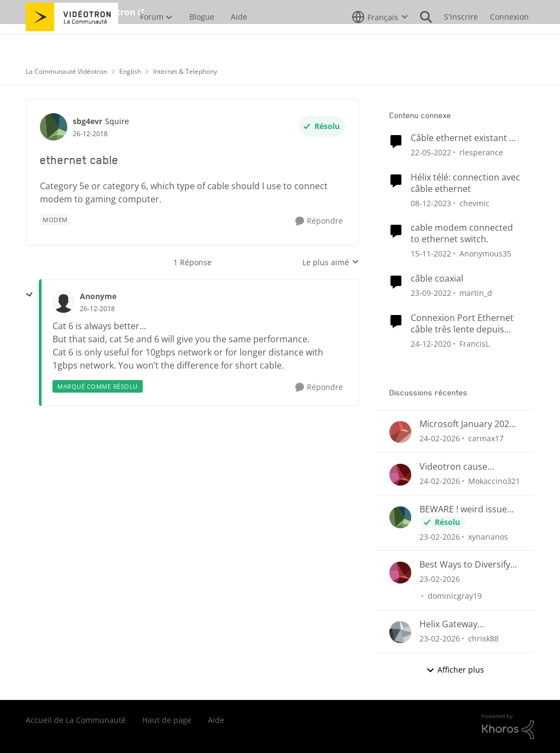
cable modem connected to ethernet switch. (462, 234)
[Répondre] (319, 221)
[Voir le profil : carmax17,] (400, 432)
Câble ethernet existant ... (463, 138)
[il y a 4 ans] (431, 152)
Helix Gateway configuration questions (469, 624)
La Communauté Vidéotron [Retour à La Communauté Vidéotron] (66, 71)
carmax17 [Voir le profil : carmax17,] (486, 438)
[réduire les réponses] (30, 295)
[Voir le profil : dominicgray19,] (400, 573)
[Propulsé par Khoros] (508, 727)
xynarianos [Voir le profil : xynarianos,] (488, 536)
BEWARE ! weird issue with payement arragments (463, 509)
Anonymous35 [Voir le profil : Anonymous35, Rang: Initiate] (485, 253)
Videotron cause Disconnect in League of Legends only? (469, 467)
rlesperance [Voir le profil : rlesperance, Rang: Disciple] (481, 152)
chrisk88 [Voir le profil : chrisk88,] (483, 638)
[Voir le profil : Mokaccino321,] (400, 475)
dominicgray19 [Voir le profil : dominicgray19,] (455, 596)
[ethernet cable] (97, 309)
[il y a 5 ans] (431, 343)
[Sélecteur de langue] (380, 41)
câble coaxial (437, 279)
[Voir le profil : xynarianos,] (400, 517)
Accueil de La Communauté (76, 720)
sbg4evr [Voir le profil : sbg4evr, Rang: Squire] (87, 121)
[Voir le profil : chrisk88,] (400, 632)
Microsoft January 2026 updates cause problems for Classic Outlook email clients (467, 424)
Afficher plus (455, 670)
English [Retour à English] (130, 71)
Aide (216, 720)
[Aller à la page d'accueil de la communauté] (72, 41)
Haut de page (167, 720)
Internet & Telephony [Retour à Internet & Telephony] (185, 71)
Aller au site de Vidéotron (81, 12)
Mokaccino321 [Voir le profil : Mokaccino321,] (494, 481)
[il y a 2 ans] (431, 203)
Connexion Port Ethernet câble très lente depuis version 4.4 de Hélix (462, 324)
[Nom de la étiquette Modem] (55, 220)
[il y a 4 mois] (440, 438)
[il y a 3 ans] (431, 253)
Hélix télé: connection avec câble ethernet (465, 183)
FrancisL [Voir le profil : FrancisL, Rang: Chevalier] (474, 343)
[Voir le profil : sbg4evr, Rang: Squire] (54, 127)
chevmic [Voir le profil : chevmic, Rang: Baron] (474, 203)
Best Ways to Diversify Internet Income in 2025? (465, 565)
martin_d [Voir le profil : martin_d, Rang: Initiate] (476, 293)
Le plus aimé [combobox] (331, 262)
